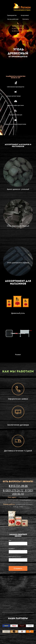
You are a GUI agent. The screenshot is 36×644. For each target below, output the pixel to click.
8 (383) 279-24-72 (18, 28)
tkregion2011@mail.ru (18, 37)
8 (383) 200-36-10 (18, 31)
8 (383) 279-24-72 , (14, 490)
